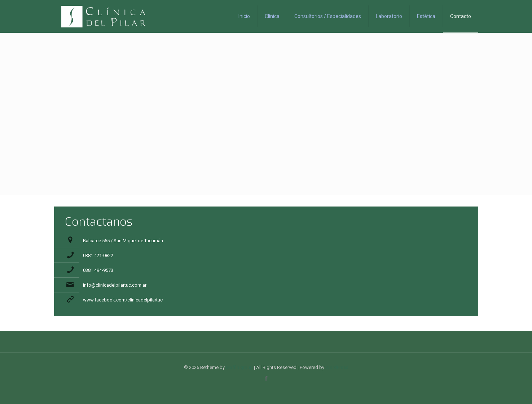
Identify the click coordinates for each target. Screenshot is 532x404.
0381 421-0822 (98, 255)
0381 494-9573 (98, 270)
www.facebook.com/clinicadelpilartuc (123, 300)
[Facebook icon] (266, 378)
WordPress (337, 367)
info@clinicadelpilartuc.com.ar (115, 285)
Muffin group (239, 367)
